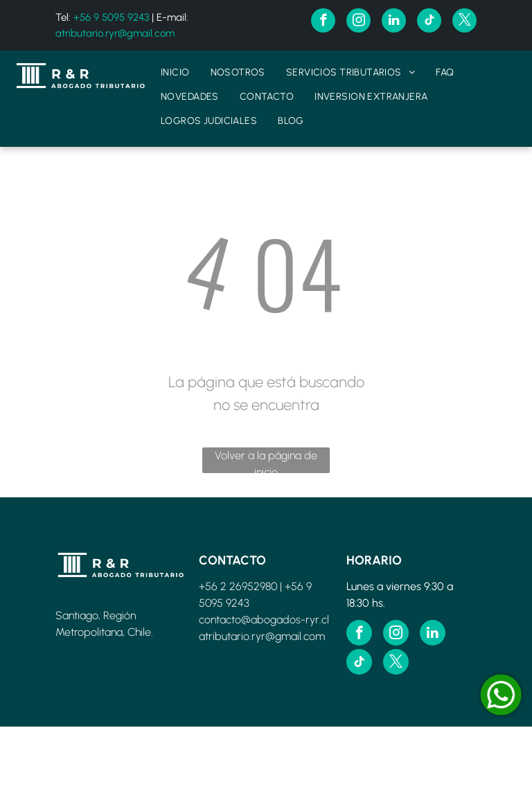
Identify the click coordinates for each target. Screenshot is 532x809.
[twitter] (464, 22)
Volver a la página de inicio (266, 461)
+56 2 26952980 (238, 586)
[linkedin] (394, 22)
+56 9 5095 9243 (111, 17)
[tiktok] (429, 22)
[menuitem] (175, 72)
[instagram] (358, 22)
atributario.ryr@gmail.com (115, 33)
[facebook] (323, 22)
